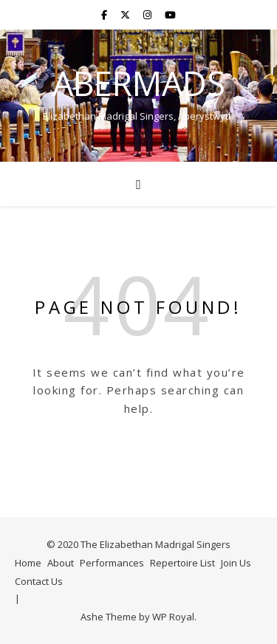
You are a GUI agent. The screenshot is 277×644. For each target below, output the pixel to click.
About (61, 563)
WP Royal (173, 617)
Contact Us (39, 581)
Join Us (236, 563)
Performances (112, 563)
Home (28, 563)
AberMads (139, 83)
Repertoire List (182, 563)
